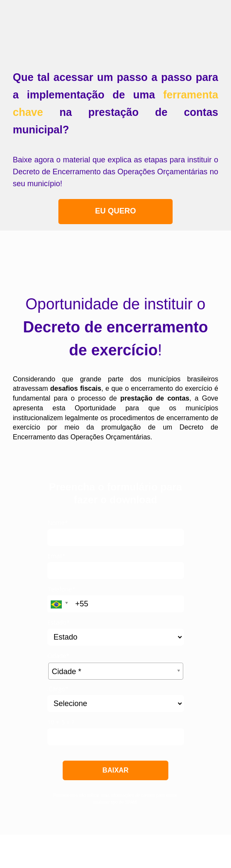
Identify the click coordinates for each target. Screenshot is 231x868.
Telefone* (61, 589)
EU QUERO (115, 211)
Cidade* (58, 656)
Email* (56, 556)
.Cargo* (58, 689)
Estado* (59, 623)
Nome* (58, 523)
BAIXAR (115, 770)
